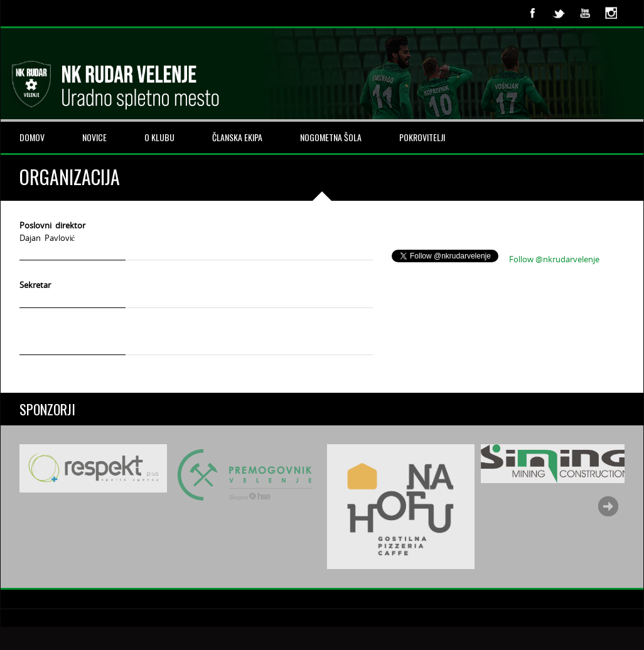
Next (608, 506)
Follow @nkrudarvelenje (554, 259)
